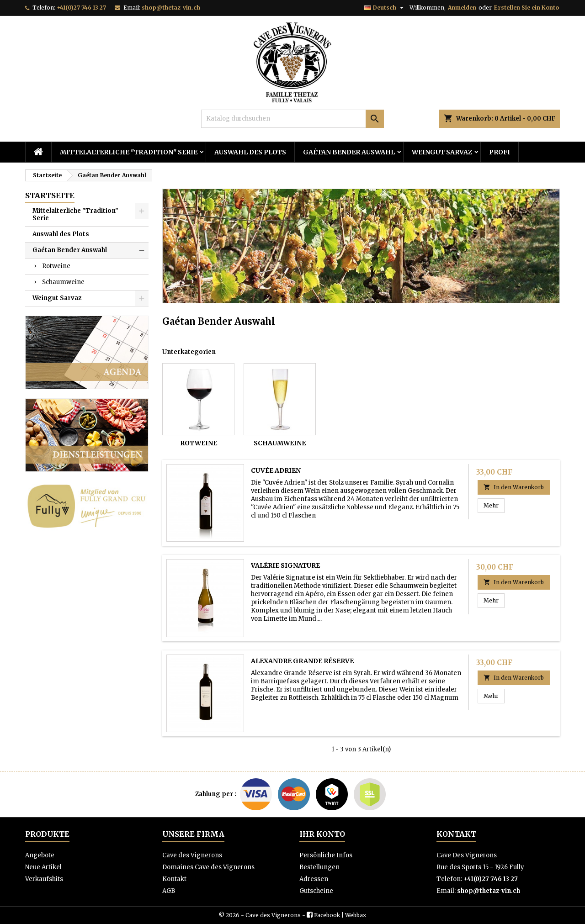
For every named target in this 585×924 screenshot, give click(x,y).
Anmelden (462, 8)
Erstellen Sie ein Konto (526, 8)
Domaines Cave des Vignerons (208, 867)
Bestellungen (319, 867)
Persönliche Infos (326, 855)
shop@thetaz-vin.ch (171, 8)
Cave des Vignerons (192, 855)
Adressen (314, 879)
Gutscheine (316, 891)
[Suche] (292, 119)
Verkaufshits (44, 879)
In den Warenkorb (514, 487)
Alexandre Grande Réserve (302, 661)
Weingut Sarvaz (442, 152)
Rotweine (56, 266)
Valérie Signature (285, 565)
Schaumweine (63, 282)
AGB (169, 891)
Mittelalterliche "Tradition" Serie (129, 152)
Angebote (40, 855)
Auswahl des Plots (250, 152)
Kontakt (174, 879)
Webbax (356, 915)
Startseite (50, 195)
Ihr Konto (322, 834)
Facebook (327, 915)
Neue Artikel (43, 867)
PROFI (500, 152)
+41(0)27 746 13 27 (81, 8)
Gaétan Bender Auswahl (349, 152)
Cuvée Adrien (276, 470)
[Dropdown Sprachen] (385, 8)
